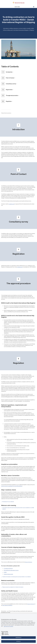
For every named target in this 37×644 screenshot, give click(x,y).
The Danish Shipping (8, 568)
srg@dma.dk (20, 267)
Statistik (6, 633)
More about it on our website (8, 502)
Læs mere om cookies (8, 626)
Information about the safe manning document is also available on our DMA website (18, 508)
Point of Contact (10, 78)
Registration (9, 90)
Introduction (9, 72)
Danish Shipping (29, 562)
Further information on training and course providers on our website (16, 577)
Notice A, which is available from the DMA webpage (12, 486)
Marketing (6, 634)
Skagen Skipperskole (8, 574)
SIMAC (5, 572)
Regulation (9, 101)
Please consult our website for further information (13, 587)
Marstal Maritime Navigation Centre (11, 570)
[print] (33, 7)
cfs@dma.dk (11, 204)
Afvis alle (18, 641)
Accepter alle (18, 638)
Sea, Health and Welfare (7, 605)
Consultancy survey (11, 84)
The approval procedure (12, 95)
